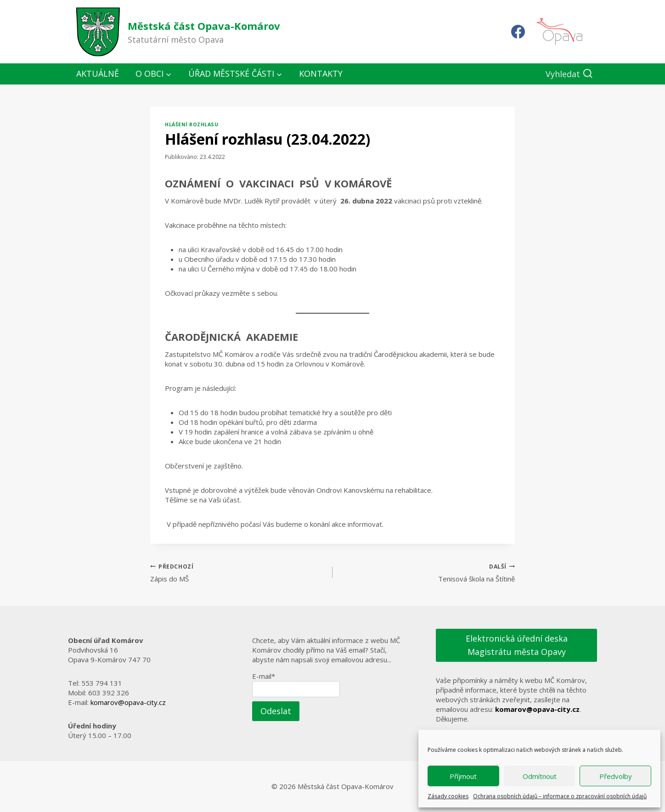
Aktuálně (98, 73)
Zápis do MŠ (238, 572)
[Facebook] (518, 32)
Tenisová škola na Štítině (427, 572)
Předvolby (616, 776)
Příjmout (463, 776)
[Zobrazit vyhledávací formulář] (569, 74)
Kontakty (321, 73)
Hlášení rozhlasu (192, 124)
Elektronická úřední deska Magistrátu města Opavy (517, 645)
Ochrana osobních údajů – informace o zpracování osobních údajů (560, 796)
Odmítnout (540, 776)
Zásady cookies (448, 796)
